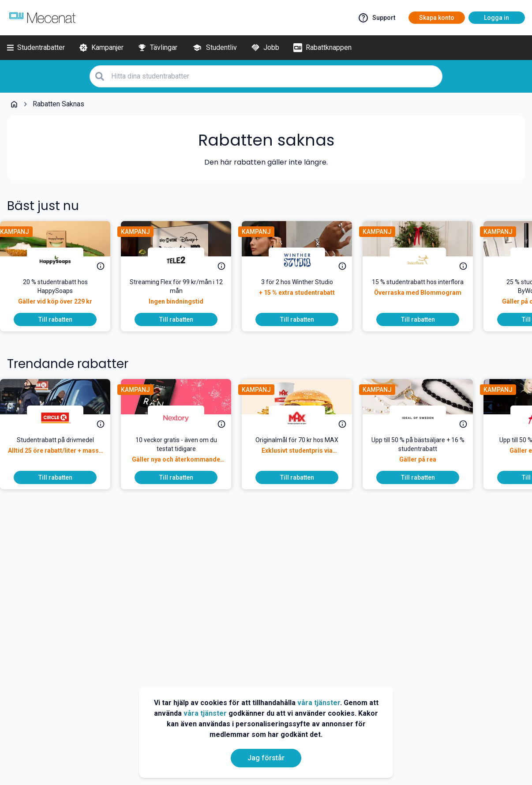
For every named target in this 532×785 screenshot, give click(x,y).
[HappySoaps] (62, 260)
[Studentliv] (214, 48)
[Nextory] (183, 418)
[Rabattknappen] (322, 48)
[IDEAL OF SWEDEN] (425, 418)
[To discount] (62, 319)
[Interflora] (425, 260)
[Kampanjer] (101, 48)
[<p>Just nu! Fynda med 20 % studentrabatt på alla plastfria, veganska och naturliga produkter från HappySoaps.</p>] (62, 295)
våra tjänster (319, 703)
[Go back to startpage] (14, 104)
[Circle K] (62, 418)
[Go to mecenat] (42, 18)
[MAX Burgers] (304, 418)
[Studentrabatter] (36, 48)
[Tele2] (183, 260)
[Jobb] (265, 48)
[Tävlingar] (157, 48)
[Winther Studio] (304, 260)
